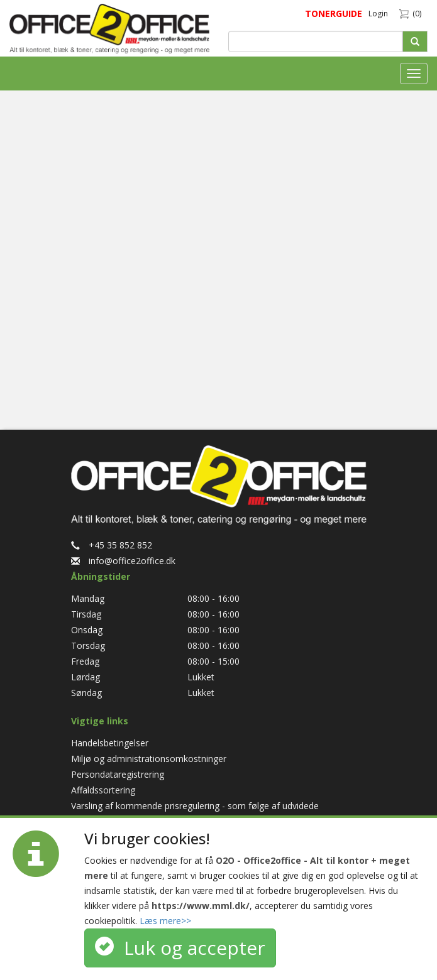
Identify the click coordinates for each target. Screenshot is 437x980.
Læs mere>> (165, 921)
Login (378, 14)
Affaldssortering (103, 790)
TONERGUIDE (334, 14)
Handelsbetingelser (110, 743)
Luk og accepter (180, 948)
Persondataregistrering (118, 774)
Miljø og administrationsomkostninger (149, 759)
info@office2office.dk (123, 561)
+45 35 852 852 (112, 545)
